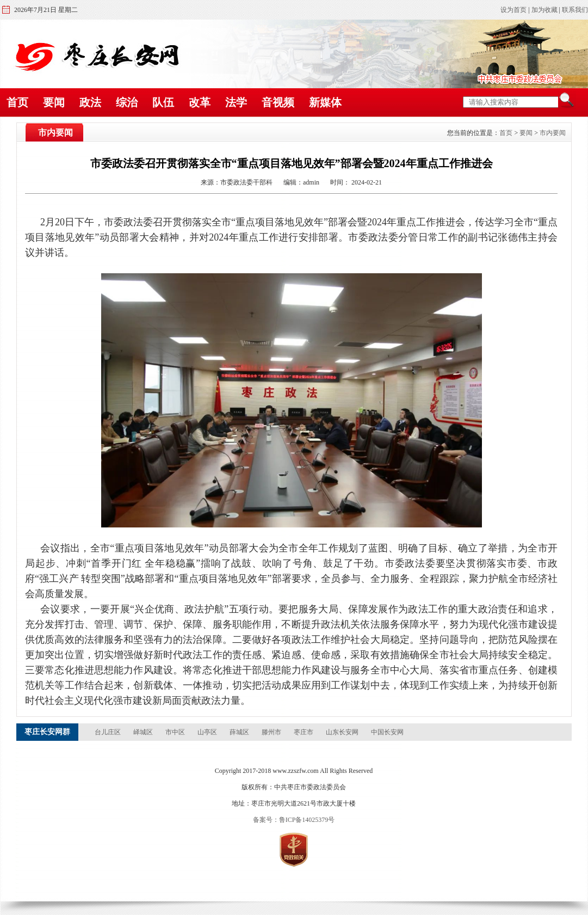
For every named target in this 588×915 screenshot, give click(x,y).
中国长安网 (387, 732)
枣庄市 (304, 732)
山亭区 (208, 732)
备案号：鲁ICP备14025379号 (294, 820)
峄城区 (144, 732)
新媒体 (325, 102)
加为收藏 (544, 10)
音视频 (278, 102)
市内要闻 (553, 133)
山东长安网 (343, 732)
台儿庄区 (109, 732)
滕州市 (272, 732)
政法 (90, 102)
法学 (236, 102)
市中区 (176, 732)
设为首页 (513, 10)
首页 (17, 102)
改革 (200, 102)
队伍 (163, 102)
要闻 (54, 102)
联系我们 (575, 10)
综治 (127, 102)
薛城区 (240, 732)
